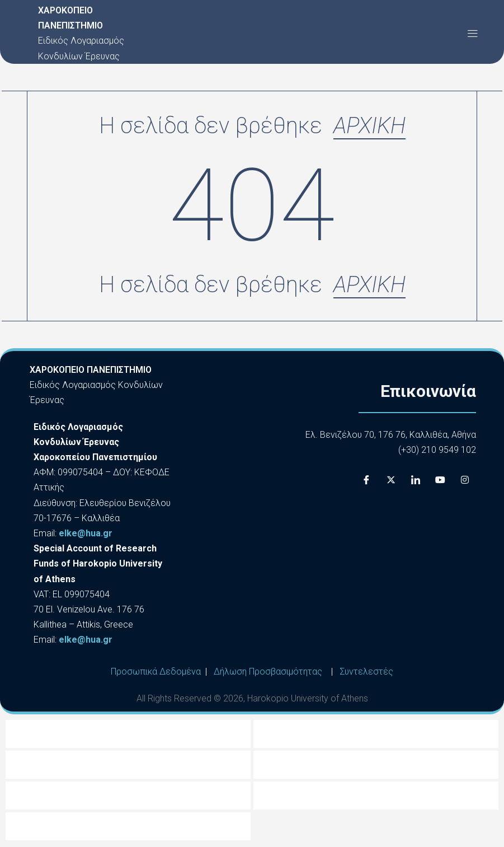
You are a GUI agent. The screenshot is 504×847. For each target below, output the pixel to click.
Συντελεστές (366, 673)
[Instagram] (465, 481)
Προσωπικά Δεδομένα (156, 673)
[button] (472, 33)
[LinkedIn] (416, 481)
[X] (391, 481)
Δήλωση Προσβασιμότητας (268, 673)
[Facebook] (366, 481)
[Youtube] (440, 481)
